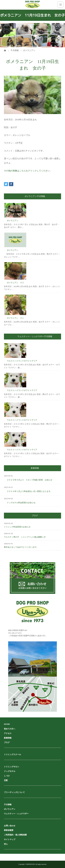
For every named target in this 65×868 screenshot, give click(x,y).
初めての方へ (10, 729)
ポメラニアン (13, 221)
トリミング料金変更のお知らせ (17, 527)
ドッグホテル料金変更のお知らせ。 (22, 503)
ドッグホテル (10, 771)
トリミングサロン (12, 767)
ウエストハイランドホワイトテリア (22, 361)
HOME (7, 724)
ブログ (7, 742)
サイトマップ (10, 839)
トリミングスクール (12, 754)
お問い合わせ (10, 826)
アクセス (8, 733)
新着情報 (8, 738)
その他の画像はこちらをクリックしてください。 (28, 171)
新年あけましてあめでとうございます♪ (21, 547)
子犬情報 (8, 805)
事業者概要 (9, 830)
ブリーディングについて (14, 792)
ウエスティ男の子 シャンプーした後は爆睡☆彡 (25, 537)
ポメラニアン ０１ (15, 318)
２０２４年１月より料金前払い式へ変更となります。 (30, 491)
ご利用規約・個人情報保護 (15, 835)
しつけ (7, 776)
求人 (6, 844)
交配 (6, 780)
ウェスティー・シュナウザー (16, 814)
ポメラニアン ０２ (15, 283)
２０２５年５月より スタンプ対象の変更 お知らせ (30, 480)
